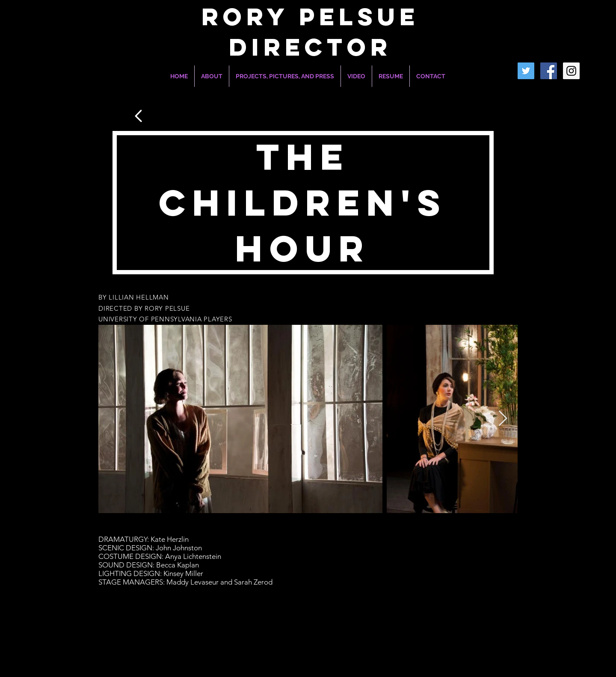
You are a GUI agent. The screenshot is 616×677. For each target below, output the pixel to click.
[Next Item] (503, 419)
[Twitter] (526, 71)
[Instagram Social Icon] (571, 71)
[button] (285, 76)
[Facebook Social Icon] (549, 71)
